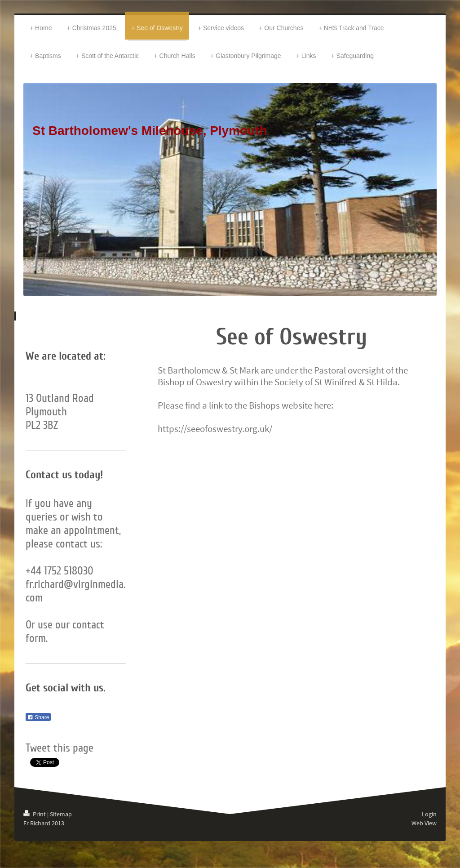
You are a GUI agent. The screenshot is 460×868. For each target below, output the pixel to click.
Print (35, 814)
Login (429, 814)
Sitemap (61, 814)
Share (38, 717)
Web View (424, 823)
